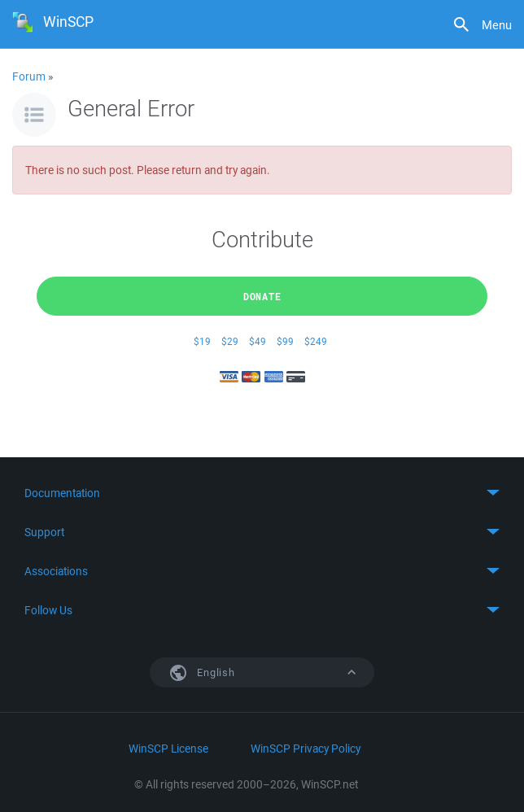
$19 (202, 341)
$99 (285, 341)
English (275, 672)
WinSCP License (168, 749)
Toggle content (262, 493)
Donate (262, 296)
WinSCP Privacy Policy (306, 749)
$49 (258, 341)
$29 (230, 341)
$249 (316, 341)
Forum (29, 76)
